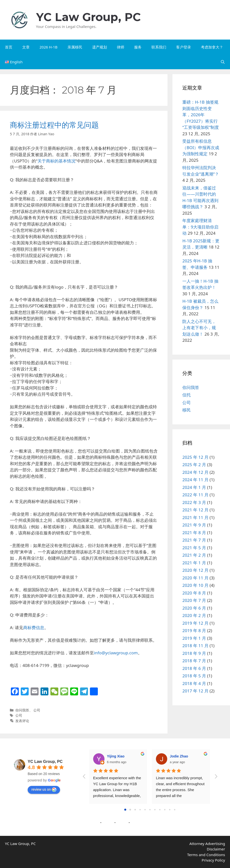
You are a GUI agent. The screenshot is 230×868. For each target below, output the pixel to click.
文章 (26, 47)
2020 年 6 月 (194, 608)
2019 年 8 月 (194, 630)
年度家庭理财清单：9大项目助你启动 (200, 227)
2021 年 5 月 (194, 548)
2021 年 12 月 (195, 510)
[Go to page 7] (160, 810)
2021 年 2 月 (194, 555)
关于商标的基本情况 (56, 161)
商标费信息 (34, 628)
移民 (187, 410)
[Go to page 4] (145, 810)
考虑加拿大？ (212, 47)
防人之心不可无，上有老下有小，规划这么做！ (199, 328)
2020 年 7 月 (194, 600)
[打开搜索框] (223, 62)
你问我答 (22, 710)
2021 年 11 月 (195, 517)
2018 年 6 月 (194, 668)
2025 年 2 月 (194, 465)
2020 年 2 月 (194, 615)
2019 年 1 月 (194, 638)
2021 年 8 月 (194, 533)
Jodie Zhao (179, 756)
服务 (138, 47)
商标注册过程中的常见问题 (54, 125)
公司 (37, 710)
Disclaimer (216, 849)
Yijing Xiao (116, 756)
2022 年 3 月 (194, 502)
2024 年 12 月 (195, 472)
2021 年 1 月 (194, 563)
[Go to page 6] (155, 810)
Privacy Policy (213, 860)
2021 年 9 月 (194, 525)
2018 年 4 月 (194, 683)
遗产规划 (100, 47)
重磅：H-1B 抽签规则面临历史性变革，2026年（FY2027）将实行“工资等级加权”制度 (201, 115)
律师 (121, 47)
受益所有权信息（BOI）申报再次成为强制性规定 (201, 147)
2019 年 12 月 (195, 623)
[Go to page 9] (170, 810)
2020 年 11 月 (195, 578)
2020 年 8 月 (194, 593)
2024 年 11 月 (195, 480)
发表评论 (22, 721)
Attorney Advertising (207, 844)
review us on (44, 790)
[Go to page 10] (175, 810)
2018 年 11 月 (195, 646)
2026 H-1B (49, 47)
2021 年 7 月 (194, 540)
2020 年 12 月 (195, 570)
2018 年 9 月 (194, 653)
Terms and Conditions (206, 855)
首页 (9, 47)
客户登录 (184, 47)
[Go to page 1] (130, 810)
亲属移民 (75, 47)
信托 (187, 395)
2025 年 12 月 (195, 457)
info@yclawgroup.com (116, 653)
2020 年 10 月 (195, 585)
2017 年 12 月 (195, 691)
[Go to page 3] (140, 810)
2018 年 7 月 (194, 661)
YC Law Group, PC (88, 17)
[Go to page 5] (150, 810)
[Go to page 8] (165, 810)
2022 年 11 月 (195, 495)
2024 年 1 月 (194, 487)
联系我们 (159, 47)
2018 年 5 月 (194, 676)
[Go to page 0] (125, 810)
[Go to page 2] (135, 810)
